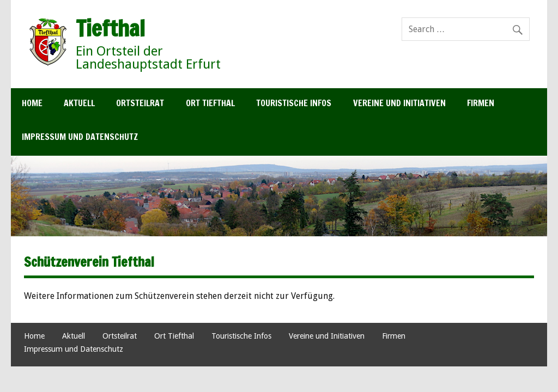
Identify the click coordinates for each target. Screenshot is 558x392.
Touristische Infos (294, 103)
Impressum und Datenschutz (80, 137)
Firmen (481, 103)
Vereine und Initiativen (399, 103)
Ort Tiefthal (210, 103)
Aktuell (79, 103)
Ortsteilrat (140, 103)
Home (32, 103)
